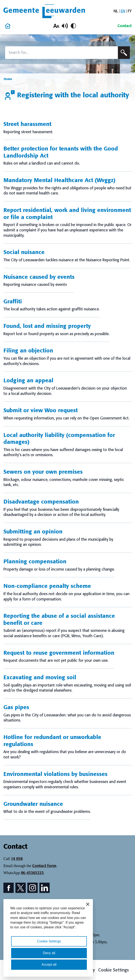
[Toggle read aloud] (65, 26)
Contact (125, 26)
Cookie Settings (113, 970)
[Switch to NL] (116, 11)
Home (8, 79)
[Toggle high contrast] (73, 26)
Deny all (49, 953)
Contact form (44, 866)
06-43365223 (32, 873)
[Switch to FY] (130, 11)
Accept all (49, 965)
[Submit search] (124, 53)
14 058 (17, 859)
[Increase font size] (56, 26)
